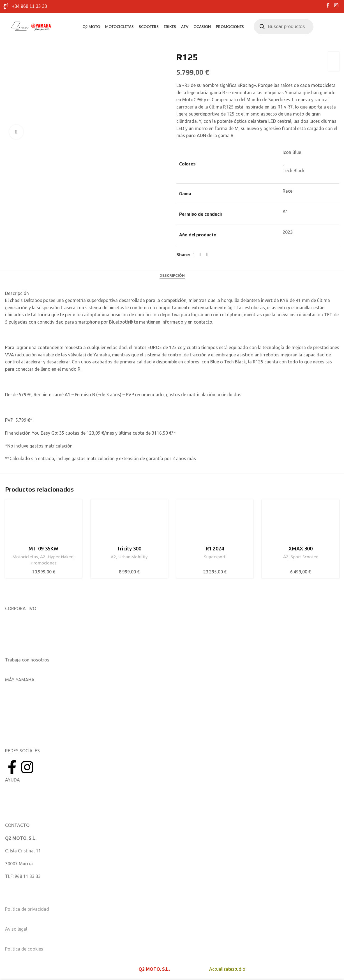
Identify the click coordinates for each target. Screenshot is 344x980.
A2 (43, 557)
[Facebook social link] (193, 255)
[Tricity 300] (129, 523)
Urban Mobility (133, 557)
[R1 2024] (215, 523)
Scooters (149, 27)
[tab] (172, 276)
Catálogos (16, 647)
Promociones (230, 27)
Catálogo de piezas (25, 805)
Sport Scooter (304, 557)
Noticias (13, 634)
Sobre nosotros (21, 621)
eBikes (170, 27)
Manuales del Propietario (30, 792)
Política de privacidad (27, 909)
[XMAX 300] (301, 523)
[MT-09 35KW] (44, 523)
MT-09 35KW (43, 548)
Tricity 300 (129, 548)
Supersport (215, 557)
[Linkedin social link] (207, 255)
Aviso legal (16, 929)
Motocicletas (119, 27)
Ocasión (202, 27)
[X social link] (200, 255)
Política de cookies (24, 949)
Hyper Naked (61, 557)
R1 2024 (215, 548)
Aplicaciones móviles (26, 692)
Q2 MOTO (91, 27)
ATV (185, 27)
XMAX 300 (301, 548)
